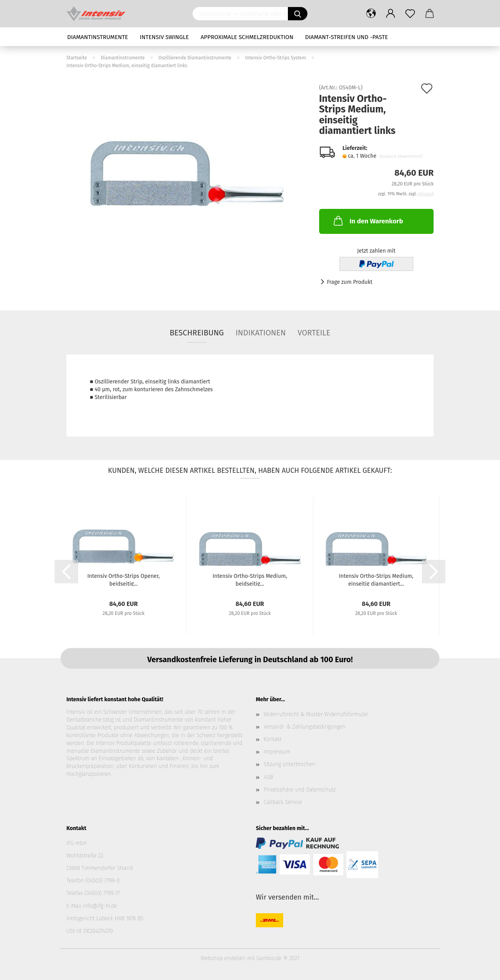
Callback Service (283, 802)
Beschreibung (197, 333)
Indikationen (261, 333)
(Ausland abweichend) (401, 156)
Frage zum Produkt (350, 282)
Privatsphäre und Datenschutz (300, 790)
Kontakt (273, 739)
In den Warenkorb (368, 221)
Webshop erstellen (223, 958)
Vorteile (314, 333)
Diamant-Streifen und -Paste (346, 37)
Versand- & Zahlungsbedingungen (304, 727)
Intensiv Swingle (164, 37)
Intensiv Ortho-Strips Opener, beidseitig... (123, 579)
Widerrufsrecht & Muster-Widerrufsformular (316, 714)
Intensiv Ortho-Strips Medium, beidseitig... (250, 579)
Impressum (277, 752)
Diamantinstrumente (98, 37)
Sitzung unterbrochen (289, 764)
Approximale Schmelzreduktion (247, 37)
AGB (268, 777)
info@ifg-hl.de (100, 906)
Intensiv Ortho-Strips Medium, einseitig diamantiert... (376, 579)
